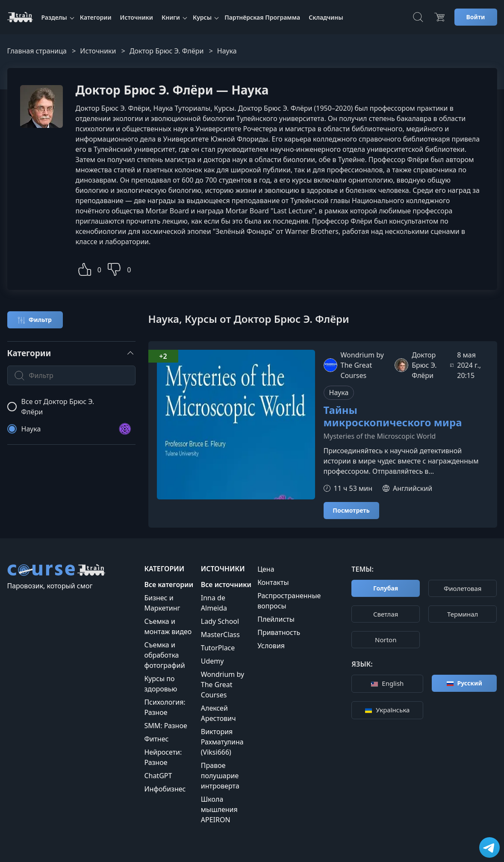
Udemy (212, 661)
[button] (85, 268)
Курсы (202, 17)
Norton (386, 640)
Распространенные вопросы (289, 601)
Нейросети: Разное (163, 757)
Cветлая (386, 614)
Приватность (279, 632)
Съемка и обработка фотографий (164, 655)
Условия (271, 646)
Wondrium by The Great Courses (223, 685)
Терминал (463, 614)
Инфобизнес (165, 789)
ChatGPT (158, 776)
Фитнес (156, 739)
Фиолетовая (463, 588)
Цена (266, 569)
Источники (137, 17)
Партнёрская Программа (262, 17)
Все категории (169, 585)
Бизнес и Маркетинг (162, 603)
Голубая (386, 588)
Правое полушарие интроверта (220, 776)
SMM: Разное (165, 726)
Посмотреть (351, 510)
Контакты (273, 582)
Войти (476, 17)
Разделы (54, 17)
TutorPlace (218, 648)
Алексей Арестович (218, 713)
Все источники (226, 585)
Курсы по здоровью (161, 684)
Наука (339, 393)
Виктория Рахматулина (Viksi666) (222, 742)
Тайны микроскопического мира (393, 416)
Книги (171, 17)
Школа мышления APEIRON (219, 809)
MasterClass (220, 635)
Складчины (326, 17)
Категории (96, 17)
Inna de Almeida (214, 603)
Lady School (220, 621)
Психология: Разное (165, 707)
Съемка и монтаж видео (168, 626)
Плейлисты (276, 619)
